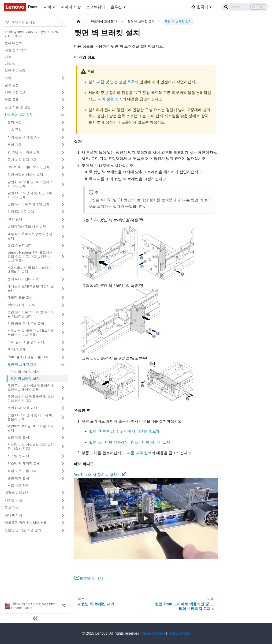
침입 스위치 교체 (20, 245)
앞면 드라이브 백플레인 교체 (29, 204)
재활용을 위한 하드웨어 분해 (26, 523)
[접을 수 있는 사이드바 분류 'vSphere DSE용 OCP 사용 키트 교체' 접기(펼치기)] (63, 428)
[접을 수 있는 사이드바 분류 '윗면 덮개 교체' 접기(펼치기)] (63, 479)
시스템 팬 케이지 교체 (24, 463)
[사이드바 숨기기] (35, 618)
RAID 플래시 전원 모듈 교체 (28, 357)
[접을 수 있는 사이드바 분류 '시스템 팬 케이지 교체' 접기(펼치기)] (63, 464)
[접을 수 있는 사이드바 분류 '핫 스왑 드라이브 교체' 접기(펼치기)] (63, 152)
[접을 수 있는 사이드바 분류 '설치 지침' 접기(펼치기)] (63, 122)
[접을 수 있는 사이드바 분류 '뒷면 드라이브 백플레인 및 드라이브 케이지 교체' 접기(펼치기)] (63, 399)
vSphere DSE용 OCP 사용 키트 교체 (31, 428)
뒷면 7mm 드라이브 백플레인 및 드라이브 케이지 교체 (31, 388)
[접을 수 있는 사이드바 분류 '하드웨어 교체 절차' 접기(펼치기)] (63, 115)
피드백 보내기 (89, 578)
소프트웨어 (96, 7)
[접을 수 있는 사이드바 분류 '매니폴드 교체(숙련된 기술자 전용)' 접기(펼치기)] (63, 288)
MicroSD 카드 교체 (21, 305)
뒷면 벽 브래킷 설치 (25, 378)
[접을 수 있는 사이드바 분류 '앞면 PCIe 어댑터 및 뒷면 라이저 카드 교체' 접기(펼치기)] (63, 195)
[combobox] (12, 22)
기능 (8, 57)
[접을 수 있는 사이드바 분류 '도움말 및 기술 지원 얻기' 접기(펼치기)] (63, 530)
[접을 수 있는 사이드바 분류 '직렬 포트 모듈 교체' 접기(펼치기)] (63, 471)
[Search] (245, 7)
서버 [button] (48, 7)
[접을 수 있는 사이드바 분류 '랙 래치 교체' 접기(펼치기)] (63, 350)
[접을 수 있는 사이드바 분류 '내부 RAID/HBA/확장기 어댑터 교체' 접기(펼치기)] (63, 236)
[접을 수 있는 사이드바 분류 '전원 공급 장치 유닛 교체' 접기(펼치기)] (63, 324)
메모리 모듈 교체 (20, 297)
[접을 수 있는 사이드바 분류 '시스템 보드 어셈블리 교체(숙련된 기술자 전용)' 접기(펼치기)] (63, 447)
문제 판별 (12, 508)
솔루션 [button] (116, 7)
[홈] (78, 21)
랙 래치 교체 (17, 349)
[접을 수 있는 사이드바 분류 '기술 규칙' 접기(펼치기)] (63, 130)
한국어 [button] (199, 7)
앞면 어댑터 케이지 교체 (25, 175)
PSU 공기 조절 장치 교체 (26, 342)
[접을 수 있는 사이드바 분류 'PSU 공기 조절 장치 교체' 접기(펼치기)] (63, 342)
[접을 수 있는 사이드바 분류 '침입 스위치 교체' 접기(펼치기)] (63, 245)
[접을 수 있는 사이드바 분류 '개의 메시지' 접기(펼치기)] (63, 515)
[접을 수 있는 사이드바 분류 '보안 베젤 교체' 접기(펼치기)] (63, 438)
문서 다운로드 (15, 43)
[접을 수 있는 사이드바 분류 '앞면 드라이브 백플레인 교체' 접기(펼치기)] (63, 204)
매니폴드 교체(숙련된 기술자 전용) (31, 288)
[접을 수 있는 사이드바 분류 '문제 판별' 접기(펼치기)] (63, 508)
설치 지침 (15, 122)
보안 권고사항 (15, 71)
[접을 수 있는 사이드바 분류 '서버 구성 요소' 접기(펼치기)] (63, 92)
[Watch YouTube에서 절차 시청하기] (146, 518)
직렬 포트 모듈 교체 (22, 471)
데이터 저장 (71, 7)
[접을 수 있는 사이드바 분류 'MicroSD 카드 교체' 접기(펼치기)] (63, 305)
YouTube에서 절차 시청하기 (100, 475)
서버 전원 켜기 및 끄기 (24, 137)
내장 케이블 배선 (17, 493)
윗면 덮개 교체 (18, 478)
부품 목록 (12, 100)
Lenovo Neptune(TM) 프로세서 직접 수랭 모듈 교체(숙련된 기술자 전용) (30, 256)
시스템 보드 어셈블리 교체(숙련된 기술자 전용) (31, 447)
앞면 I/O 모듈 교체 (21, 212)
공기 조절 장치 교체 (22, 160)
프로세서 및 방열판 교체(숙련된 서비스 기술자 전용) (31, 333)
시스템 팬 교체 (18, 456)
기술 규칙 (15, 130)
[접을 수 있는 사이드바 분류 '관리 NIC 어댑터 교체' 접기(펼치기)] (63, 279)
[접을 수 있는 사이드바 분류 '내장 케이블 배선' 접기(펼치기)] (63, 493)
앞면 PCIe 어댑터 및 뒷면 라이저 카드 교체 (30, 195)
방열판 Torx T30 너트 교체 (27, 227)
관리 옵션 (12, 85)
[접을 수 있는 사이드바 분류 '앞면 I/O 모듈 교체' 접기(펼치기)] (63, 212)
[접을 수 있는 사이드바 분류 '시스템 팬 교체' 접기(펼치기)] (63, 456)
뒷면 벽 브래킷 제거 (25, 372)
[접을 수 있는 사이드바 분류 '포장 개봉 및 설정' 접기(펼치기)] (63, 107)
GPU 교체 (15, 219)
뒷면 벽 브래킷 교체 (22, 364)
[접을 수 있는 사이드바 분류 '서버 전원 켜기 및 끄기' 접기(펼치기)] (63, 137)
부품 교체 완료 (18, 486)
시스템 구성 (13, 500)
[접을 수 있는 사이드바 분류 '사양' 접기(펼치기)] (63, 78)
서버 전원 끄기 (110, 99)
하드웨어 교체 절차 (19, 115)
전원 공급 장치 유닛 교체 (26, 323)
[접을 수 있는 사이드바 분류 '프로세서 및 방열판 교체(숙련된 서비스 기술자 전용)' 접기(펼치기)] (63, 333)
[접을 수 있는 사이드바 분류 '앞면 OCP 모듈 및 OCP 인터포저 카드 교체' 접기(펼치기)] (63, 184)
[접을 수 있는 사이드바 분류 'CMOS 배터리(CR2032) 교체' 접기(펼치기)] (63, 167)
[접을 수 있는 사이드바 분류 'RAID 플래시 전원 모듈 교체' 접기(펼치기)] (63, 357)
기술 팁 (10, 64)
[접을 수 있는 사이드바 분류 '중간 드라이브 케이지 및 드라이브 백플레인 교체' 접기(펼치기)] (63, 314)
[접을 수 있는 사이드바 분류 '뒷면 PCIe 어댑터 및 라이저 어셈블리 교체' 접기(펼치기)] (63, 417)
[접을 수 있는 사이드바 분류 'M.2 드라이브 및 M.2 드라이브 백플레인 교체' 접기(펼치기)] (63, 270)
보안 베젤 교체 (18, 437)
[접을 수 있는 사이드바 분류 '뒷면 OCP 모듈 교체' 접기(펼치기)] (63, 408)
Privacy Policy (153, 633)
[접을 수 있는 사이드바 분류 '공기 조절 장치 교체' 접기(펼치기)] (63, 160)
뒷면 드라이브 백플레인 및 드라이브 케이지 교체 (31, 399)
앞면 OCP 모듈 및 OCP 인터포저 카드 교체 (30, 184)
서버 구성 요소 (15, 92)
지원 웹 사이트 (15, 50)
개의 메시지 (13, 515)
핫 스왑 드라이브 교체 (24, 152)
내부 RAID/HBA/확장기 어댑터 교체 (30, 236)
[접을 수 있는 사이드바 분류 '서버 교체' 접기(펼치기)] (63, 145)
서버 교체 (15, 145)
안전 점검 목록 (122, 82)
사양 (8, 78)
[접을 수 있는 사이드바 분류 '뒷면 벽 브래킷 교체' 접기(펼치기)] (63, 365)
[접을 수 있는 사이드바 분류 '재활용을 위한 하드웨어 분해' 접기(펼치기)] (63, 523)
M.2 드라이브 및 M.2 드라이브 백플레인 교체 (30, 270)
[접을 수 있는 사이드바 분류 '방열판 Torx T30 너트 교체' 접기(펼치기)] (63, 227)
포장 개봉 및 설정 (18, 107)
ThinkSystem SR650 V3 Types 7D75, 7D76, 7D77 (32, 34)
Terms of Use (179, 633)
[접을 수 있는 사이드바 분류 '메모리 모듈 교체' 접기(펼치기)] (63, 298)
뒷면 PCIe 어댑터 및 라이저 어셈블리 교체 (30, 417)
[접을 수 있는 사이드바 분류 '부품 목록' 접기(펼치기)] (63, 100)
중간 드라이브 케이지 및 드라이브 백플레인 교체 (31, 314)
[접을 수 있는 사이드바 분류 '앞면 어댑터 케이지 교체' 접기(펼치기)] (63, 175)
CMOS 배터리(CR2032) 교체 (29, 167)
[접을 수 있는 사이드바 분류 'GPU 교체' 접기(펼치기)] (63, 219)
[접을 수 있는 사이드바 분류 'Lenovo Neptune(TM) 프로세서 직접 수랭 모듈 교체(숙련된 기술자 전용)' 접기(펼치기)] (63, 257)
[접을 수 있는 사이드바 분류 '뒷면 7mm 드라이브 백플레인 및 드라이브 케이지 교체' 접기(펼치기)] (63, 388)
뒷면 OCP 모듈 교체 (22, 408)
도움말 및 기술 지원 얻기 (23, 530)
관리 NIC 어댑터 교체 (23, 279)
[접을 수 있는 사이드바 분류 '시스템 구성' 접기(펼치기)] (63, 500)
